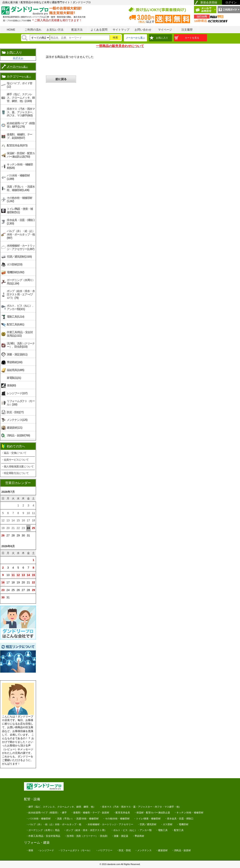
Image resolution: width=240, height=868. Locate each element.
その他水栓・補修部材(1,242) (19, 199)
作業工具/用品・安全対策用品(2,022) (20, 334)
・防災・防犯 (124, 850)
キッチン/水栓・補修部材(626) (20, 166)
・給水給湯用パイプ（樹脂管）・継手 (46, 813)
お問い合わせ (143, 30)
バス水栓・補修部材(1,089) (18, 177)
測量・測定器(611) (17, 354)
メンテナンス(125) (17, 420)
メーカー (17, 66)
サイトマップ (121, 30)
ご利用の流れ (33, 30)
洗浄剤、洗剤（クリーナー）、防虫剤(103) (21, 345)
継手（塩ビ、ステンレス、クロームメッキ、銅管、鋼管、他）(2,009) (21, 98)
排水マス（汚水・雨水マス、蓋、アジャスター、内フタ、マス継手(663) (21, 112)
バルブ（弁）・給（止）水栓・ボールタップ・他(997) (21, 234)
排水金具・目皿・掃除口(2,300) (21, 222)
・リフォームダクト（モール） (75, 850)
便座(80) (11, 385)
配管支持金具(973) (17, 145)
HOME (11, 30)
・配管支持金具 (122, 813)
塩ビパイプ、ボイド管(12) (19, 85)
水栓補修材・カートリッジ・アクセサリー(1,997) (21, 247)
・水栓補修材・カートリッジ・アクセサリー (109, 824)
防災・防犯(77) (15, 412)
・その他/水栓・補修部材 (116, 819)
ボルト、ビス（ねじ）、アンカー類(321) (21, 307)
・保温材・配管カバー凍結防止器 (152, 813)
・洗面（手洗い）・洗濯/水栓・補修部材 (76, 819)
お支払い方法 (55, 30)
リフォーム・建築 (37, 842)
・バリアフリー (104, 850)
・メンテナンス (143, 850)
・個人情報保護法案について (17, 466)
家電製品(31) (14, 378)
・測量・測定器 (120, 836)
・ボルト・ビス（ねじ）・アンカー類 (131, 830)
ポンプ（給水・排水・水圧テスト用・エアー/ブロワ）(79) (21, 294)
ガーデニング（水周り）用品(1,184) (21, 282)
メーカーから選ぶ (135, 38)
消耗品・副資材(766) (18, 435)
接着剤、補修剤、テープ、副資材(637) (19, 136)
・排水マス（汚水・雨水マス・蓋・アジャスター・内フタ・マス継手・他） (140, 807)
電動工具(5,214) (15, 317)
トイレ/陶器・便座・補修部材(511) (20, 210)
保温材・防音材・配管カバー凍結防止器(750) (21, 155)
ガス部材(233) (14, 264)
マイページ (165, 30)
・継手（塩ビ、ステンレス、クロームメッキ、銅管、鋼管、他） (61, 807)
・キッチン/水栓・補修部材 (189, 813)
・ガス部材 (166, 824)
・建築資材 (162, 850)
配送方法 (77, 30)
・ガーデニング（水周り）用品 (43, 830)
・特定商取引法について (15, 473)
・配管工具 (178, 830)
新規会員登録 (209, 2)
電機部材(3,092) (15, 272)
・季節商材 (138, 836)
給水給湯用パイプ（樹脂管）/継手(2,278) (21, 125)
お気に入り (162, 38)
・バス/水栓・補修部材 (38, 819)
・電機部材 (182, 824)
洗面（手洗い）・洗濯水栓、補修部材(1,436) (21, 188)
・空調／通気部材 (147, 824)
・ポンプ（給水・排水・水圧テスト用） (85, 830)
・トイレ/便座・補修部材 (147, 819)
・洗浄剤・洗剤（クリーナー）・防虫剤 (86, 836)
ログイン (231, 2)
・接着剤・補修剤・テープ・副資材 (90, 813)
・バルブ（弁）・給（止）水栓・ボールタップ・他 (54, 824)
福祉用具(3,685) (15, 370)
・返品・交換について (14, 453)
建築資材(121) (14, 428)
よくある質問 (99, 30)
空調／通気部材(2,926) (19, 257)
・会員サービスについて (15, 460)
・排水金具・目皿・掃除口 (179, 819)
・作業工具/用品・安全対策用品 (43, 836)
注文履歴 (187, 30)
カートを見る (192, 38)
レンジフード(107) (17, 393)
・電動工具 (162, 830)
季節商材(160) (14, 362)
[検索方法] (40, 38)
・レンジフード (46, 850)
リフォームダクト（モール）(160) (21, 403)
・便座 (30, 850)
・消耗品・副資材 (181, 850)
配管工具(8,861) (15, 324)
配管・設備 (32, 799)
